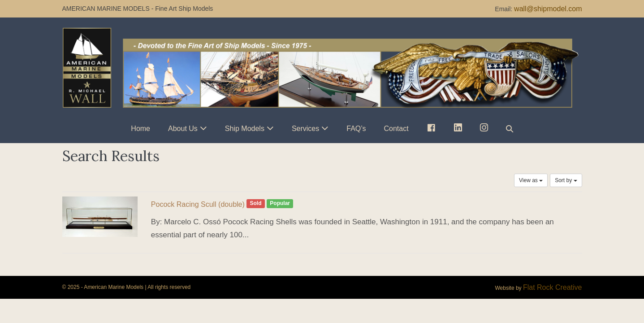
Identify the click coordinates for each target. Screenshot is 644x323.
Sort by (566, 180)
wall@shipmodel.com (548, 9)
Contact (396, 129)
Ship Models (245, 129)
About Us (183, 129)
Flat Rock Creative (553, 287)
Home (140, 129)
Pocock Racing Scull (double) (198, 204)
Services (305, 129)
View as (531, 180)
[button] (510, 129)
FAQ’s (356, 129)
